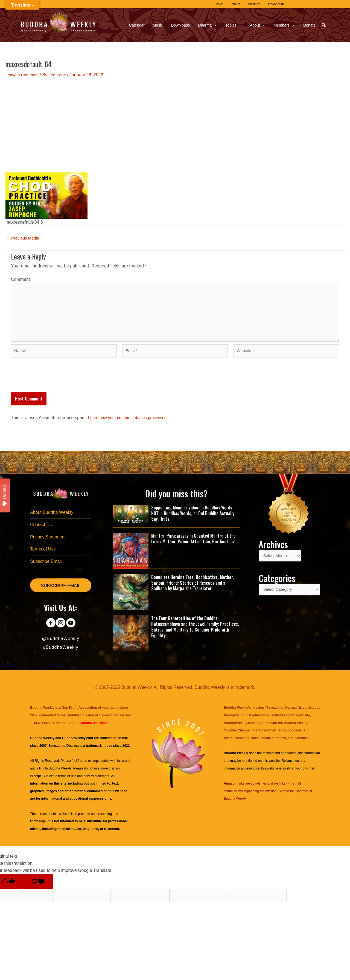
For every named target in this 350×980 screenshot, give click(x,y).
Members (284, 25)
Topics (234, 25)
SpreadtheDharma (272, 736)
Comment (22, 279)
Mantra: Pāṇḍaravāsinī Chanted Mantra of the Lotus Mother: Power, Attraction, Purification (193, 544)
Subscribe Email (46, 569)
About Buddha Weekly (52, 518)
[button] (324, 25)
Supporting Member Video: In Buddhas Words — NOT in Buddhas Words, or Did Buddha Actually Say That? (195, 519)
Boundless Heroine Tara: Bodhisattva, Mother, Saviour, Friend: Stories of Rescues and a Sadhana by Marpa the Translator (192, 588)
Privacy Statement (48, 544)
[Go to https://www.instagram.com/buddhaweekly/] (61, 631)
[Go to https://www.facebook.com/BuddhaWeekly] (48, 631)
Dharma (208, 25)
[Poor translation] (38, 887)
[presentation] (52, 384)
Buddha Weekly (60, 774)
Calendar (137, 25)
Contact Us (41, 531)
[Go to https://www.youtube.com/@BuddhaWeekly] (73, 631)
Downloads (180, 25)
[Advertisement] (175, 125)
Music (158, 25)
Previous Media (24, 238)
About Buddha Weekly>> (88, 728)
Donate (309, 25)
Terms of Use (43, 556)
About (258, 25)
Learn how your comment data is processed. (131, 423)
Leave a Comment (23, 75)
